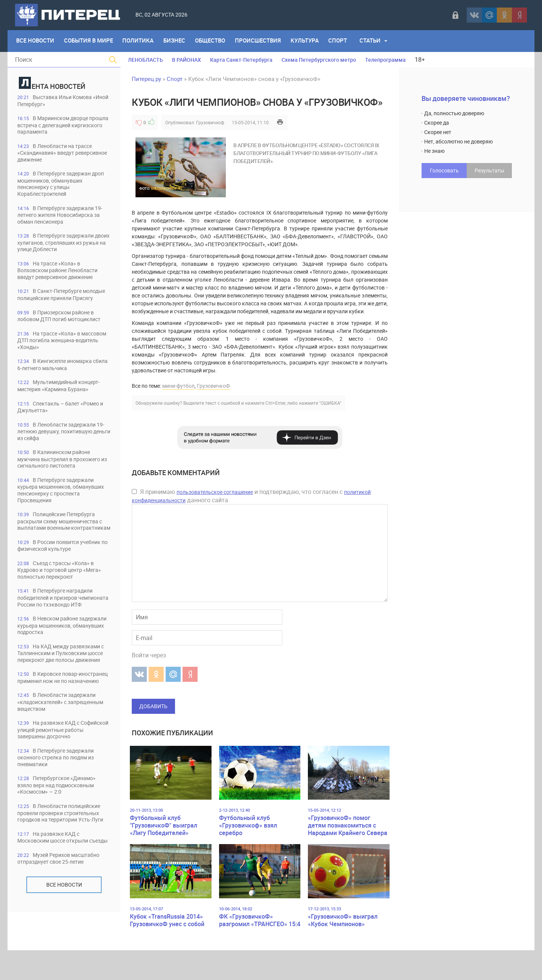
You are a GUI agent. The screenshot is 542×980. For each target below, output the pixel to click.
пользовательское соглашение (215, 492)
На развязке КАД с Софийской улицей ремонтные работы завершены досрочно (61, 782)
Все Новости (36, 41)
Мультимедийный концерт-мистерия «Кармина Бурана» (63, 405)
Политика (140, 41)
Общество (214, 41)
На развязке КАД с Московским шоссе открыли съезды (58, 902)
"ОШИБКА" (330, 403)
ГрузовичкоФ (213, 386)
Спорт (344, 41)
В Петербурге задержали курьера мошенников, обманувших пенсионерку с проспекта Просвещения (59, 511)
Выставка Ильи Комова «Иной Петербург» (59, 101)
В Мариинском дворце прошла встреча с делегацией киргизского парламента (59, 126)
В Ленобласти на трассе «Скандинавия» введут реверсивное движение (59, 154)
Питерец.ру (146, 79)
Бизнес (177, 41)
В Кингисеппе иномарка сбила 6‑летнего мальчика (59, 383)
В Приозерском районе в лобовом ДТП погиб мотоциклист (60, 330)
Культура (310, 41)
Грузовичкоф (210, 122)
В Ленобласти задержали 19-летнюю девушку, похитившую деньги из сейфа (63, 451)
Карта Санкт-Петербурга (241, 60)
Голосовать (444, 170)
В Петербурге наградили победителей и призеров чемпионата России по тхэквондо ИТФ (59, 630)
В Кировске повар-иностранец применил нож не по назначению (63, 725)
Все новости (64, 953)
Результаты (489, 170)
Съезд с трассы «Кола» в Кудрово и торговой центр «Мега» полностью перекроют (60, 599)
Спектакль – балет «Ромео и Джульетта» (62, 426)
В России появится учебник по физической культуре (63, 574)
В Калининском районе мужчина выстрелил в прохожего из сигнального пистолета (64, 479)
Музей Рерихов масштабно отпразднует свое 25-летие (63, 926)
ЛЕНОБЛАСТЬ (145, 60)
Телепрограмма (385, 60)
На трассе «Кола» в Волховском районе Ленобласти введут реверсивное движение (63, 274)
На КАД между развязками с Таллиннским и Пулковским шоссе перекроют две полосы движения (63, 694)
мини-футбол (178, 386)
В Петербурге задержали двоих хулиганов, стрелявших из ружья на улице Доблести (63, 245)
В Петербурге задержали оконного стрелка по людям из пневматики (61, 810)
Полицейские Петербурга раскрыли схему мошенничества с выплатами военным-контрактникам (63, 546)
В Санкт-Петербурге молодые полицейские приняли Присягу (62, 302)
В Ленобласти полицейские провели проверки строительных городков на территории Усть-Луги (64, 870)
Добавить (153, 706)
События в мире (90, 41)
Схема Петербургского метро (319, 60)
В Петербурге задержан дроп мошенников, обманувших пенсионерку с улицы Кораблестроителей (62, 185)
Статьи (377, 41)
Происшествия (262, 41)
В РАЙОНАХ (187, 60)
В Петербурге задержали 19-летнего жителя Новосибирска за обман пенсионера (64, 217)
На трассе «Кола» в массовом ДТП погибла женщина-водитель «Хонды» (57, 358)
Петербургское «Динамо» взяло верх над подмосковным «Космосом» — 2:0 (61, 838)
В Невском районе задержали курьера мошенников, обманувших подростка (63, 662)
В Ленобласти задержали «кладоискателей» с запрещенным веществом (61, 754)
